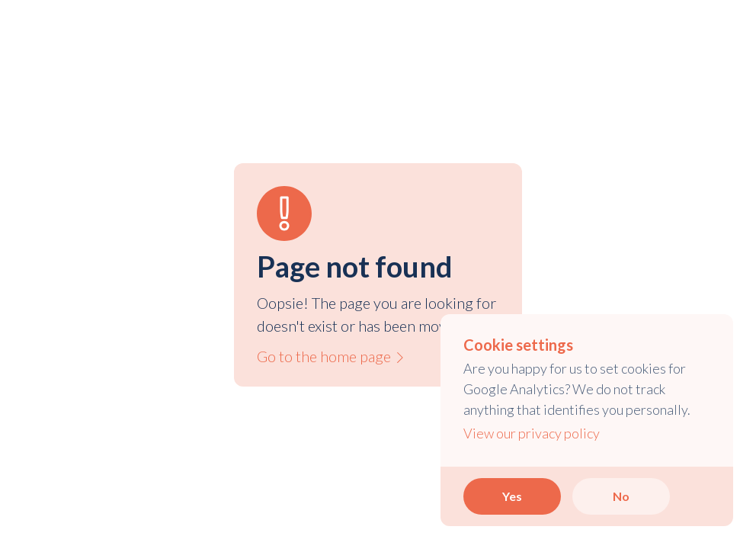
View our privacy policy (532, 433)
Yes (512, 496)
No (621, 496)
